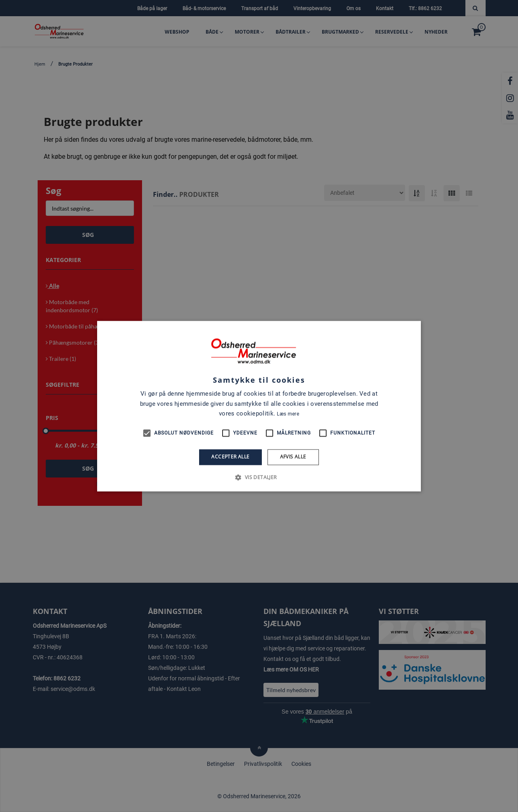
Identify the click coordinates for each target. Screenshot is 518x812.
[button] (259, 477)
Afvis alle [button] (293, 457)
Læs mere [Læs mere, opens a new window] (288, 414)
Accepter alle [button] (230, 457)
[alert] (259, 406)
